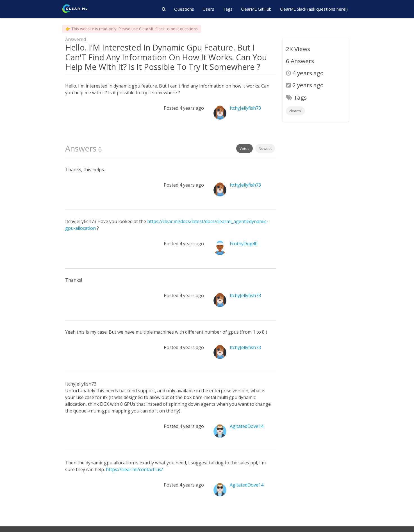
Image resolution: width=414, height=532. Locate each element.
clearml (295, 111)
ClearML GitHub (256, 9)
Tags (228, 9)
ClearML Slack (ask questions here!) (314, 9)
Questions (184, 9)
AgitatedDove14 (247, 426)
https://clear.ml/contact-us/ (134, 469)
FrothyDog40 (244, 244)
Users (208, 9)
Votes (244, 148)
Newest (265, 148)
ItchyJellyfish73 (245, 108)
